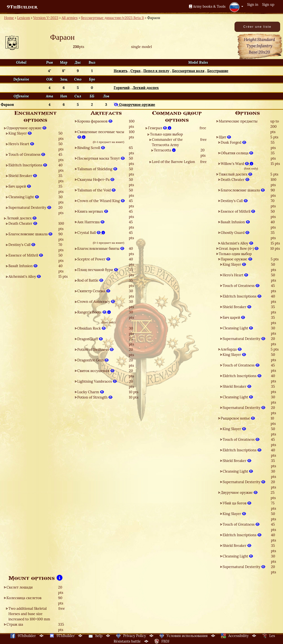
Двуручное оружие (239, 492)
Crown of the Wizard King (101, 201)
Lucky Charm (91, 392)
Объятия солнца (237, 153)
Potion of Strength (95, 397)
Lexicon (24, 18)
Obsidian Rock (91, 328)
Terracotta (165, 150)
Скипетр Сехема (94, 291)
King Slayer (20, 133)
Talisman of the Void (97, 190)
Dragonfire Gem (93, 360)
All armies (70, 18)
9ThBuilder (22, 7)
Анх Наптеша (91, 222)
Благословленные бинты (101, 248)
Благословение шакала (30, 234)
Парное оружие (236, 259)
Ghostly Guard (235, 233)
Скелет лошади (20, 587)
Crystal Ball (91, 233)
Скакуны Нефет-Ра (96, 180)
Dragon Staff (90, 339)
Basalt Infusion (23, 266)
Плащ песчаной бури (98, 270)
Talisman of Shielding (97, 169)
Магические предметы (238, 121)
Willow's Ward (237, 164)
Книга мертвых (93, 211)
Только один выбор (166, 134)
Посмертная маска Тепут (101, 158)
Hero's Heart (21, 144)
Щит (225, 137)
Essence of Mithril (26, 255)
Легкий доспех (21, 218)
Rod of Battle (90, 280)
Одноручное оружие (26, 128)
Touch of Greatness (27, 154)
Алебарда (231, 349)
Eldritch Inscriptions (28, 165)
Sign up (268, 4)
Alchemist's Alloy (25, 276)
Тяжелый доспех (236, 174)
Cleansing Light (24, 197)
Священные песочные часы (101, 134)
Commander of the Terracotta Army (167, 142)
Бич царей (20, 186)
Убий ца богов (237, 503)
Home (9, 18)
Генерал (160, 128)
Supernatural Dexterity (30, 207)
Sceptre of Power (94, 259)
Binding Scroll (91, 148)
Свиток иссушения (96, 371)
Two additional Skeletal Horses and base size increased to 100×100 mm (29, 614)
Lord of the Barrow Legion (173, 162)
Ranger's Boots (94, 312)
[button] (236, 7)
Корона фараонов (95, 121)
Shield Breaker (23, 176)
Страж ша (15, 624)
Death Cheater (23, 223)
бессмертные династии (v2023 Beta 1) (112, 18)
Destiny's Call (22, 245)
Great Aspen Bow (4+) (239, 248)
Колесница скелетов (24, 598)
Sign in (253, 4)
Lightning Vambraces (97, 381)
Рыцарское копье (238, 418)
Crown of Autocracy (96, 302)
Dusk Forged (233, 142)
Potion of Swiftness (96, 349)
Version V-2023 (46, 18)
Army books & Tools (207, 6)
